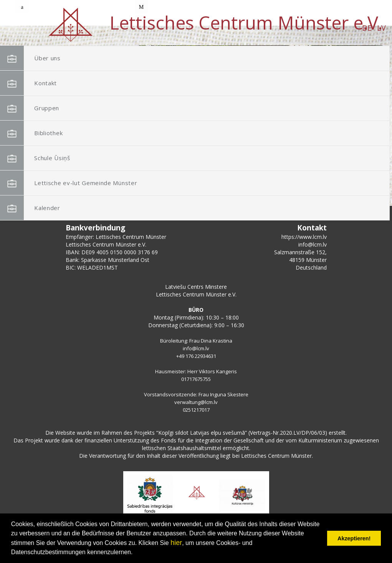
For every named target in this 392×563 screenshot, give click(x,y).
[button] (359, 95)
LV (71, 28)
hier (176, 543)
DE (57, 28)
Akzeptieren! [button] (354, 538)
